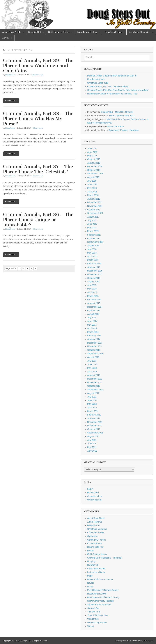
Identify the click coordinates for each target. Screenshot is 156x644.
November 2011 (95, 426)
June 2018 (92, 184)
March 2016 (93, 260)
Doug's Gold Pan (95, 547)
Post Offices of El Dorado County (103, 590)
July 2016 (92, 249)
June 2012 (92, 400)
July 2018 (92, 181)
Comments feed (95, 496)
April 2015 (92, 292)
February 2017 (94, 235)
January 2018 (94, 199)
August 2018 (93, 177)
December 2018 (95, 166)
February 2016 (94, 264)
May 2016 (92, 253)
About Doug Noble (12, 32)
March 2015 (93, 296)
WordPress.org (94, 500)
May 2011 (92, 447)
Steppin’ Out (35, 32)
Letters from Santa (96, 572)
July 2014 (92, 318)
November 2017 (95, 206)
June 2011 (92, 444)
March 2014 (93, 332)
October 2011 (94, 429)
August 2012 (93, 393)
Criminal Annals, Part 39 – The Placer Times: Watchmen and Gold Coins (38, 66)
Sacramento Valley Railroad (100, 601)
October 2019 (94, 159)
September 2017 (95, 213)
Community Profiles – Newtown (124, 130)
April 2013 (92, 372)
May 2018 (92, 188)
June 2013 (92, 364)
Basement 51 (94, 525)
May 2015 (92, 289)
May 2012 (92, 404)
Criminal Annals (95, 543)
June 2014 (92, 321)
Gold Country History (59, 32)
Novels (6, 38)
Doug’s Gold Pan (113, 32)
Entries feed (93, 493)
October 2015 (94, 278)
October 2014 (94, 310)
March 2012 (93, 411)
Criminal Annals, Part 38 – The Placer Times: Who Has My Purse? (38, 119)
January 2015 (94, 303)
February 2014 (94, 336)
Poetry (90, 587)
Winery (91, 626)
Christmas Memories (139, 32)
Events (91, 551)
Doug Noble (10, 75)
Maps (90, 576)
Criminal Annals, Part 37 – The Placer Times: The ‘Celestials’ (38, 169)
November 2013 (95, 346)
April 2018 (92, 192)
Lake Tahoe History (87, 32)
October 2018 (94, 170)
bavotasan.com (146, 641)
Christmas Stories (96, 532)
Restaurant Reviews (97, 594)
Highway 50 (93, 565)
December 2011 (95, 422)
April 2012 (92, 408)
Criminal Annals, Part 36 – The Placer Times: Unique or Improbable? (38, 220)
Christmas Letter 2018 (98, 83)
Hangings (92, 561)
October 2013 (94, 350)
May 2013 (92, 368)
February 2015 (94, 300)
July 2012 (92, 397)
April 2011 (92, 451)
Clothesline (93, 536)
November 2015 (95, 274)
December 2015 (95, 271)
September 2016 (95, 242)
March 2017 (93, 231)
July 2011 (92, 440)
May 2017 (92, 228)
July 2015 (92, 285)
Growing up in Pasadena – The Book (105, 558)
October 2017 (94, 210)
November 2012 (95, 382)
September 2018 (95, 174)
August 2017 (93, 217)
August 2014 (93, 314)
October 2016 (94, 238)
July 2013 (92, 361)
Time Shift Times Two (97, 615)
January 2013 (94, 375)
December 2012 (95, 379)
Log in (90, 489)
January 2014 (94, 339)
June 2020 (92, 152)
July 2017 (92, 220)
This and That (94, 612)
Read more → (11, 100)
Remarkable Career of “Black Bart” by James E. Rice (112, 94)
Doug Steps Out (24, 641)
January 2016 (94, 267)
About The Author (116, 126)
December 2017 (95, 202)
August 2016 (93, 246)
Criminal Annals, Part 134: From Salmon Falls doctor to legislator (118, 90)
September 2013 (95, 354)
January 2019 (94, 163)
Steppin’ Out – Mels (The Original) (117, 112)
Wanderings (93, 619)
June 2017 (92, 224)
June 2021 (92, 148)
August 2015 (93, 282)
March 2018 (93, 195)
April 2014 (92, 328)
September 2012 (95, 390)
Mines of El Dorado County (100, 579)
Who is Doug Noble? (97, 623)
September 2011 (95, 433)
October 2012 (94, 386)
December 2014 (95, 307)
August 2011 (93, 436)
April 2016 (92, 256)
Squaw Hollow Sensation (99, 605)
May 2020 (92, 156)
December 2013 (95, 343)
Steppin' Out (93, 608)
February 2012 (94, 415)
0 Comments (38, 75)
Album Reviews (95, 522)
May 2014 (92, 325)
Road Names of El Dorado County (103, 597)
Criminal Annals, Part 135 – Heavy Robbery (108, 87)
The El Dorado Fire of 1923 (122, 116)
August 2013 (93, 357)
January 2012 (94, 418)
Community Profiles (97, 540)
